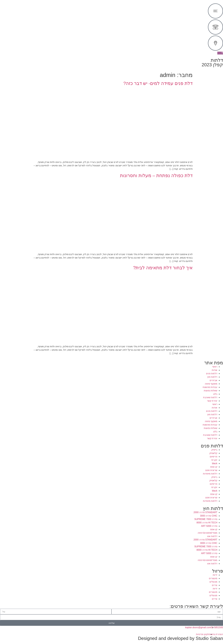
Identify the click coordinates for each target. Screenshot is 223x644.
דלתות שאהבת (210, 397)
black (215, 463)
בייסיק (214, 450)
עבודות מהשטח (210, 387)
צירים (215, 585)
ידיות (215, 575)
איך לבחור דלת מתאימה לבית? (163, 268)
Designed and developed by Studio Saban (180, 638)
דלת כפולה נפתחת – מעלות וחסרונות (156, 176)
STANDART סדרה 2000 (205, 512)
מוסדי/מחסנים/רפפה (207, 533)
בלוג (215, 394)
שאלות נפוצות (211, 391)
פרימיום (214, 457)
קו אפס (214, 467)
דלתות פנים (212, 373)
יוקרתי (214, 460)
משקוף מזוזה (211, 384)
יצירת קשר (212, 401)
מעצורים (213, 578)
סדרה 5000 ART (209, 526)
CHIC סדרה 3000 (209, 516)
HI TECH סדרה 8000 (207, 523)
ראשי (215, 367)
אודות (215, 370)
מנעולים (213, 582)
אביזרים (213, 380)
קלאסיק (213, 453)
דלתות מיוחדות (210, 474)
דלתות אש (212, 536)
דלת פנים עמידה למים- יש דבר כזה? (158, 83)
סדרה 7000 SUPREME (206, 519)
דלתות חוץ (212, 377)
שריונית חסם (211, 470)
